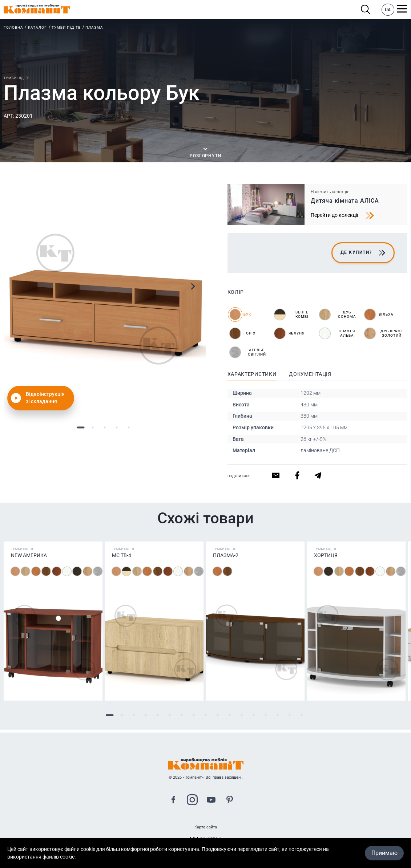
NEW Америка (29, 555)
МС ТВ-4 (122, 555)
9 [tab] (206, 715)
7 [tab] (182, 715)
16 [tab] (289, 715)
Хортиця (326, 555)
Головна (13, 27)
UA (388, 10)
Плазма (94, 27)
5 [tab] (128, 427)
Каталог (37, 27)
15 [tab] (277, 715)
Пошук (366, 10)
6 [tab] (170, 715)
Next (193, 286)
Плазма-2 (226, 555)
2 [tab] (92, 427)
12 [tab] (241, 715)
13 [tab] (253, 715)
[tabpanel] (105, 299)
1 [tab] (80, 427)
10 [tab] (217, 715)
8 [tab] (194, 715)
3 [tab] (104, 427)
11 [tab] (229, 715)
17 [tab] (301, 715)
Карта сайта (206, 827)
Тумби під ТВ (66, 27)
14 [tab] (265, 715)
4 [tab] (116, 427)
